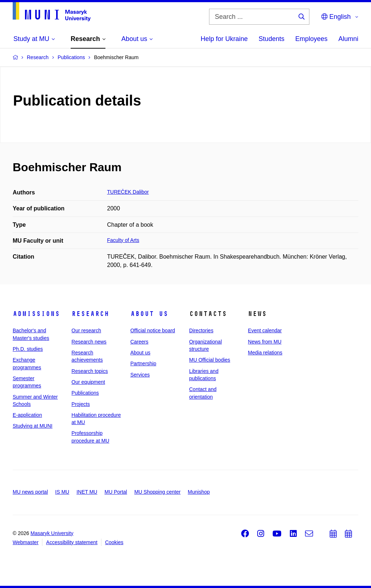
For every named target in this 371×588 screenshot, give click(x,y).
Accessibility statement (72, 542)
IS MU (62, 492)
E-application (27, 415)
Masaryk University (52, 533)
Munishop (199, 492)
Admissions (36, 314)
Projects (81, 404)
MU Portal (116, 492)
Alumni (348, 39)
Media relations (265, 353)
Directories (201, 330)
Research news (89, 342)
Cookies (114, 542)
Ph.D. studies (28, 349)
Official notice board (153, 330)
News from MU (265, 342)
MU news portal (30, 492)
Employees (311, 39)
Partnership (143, 363)
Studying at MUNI (33, 426)
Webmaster (26, 542)
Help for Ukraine (224, 39)
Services (140, 375)
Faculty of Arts (123, 240)
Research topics (89, 371)
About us (149, 314)
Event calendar (265, 330)
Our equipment (88, 382)
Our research (86, 330)
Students (272, 39)
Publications (85, 393)
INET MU (87, 492)
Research (90, 314)
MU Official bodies (210, 360)
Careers (139, 342)
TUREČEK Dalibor (128, 192)
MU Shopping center (158, 492)
